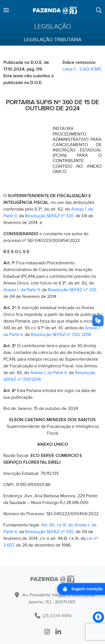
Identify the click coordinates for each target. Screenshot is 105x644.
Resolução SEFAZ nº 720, (50, 216)
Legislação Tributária (53, 40)
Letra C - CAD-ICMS (82, 69)
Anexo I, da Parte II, (22, 290)
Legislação (53, 27)
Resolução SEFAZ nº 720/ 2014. (61, 335)
